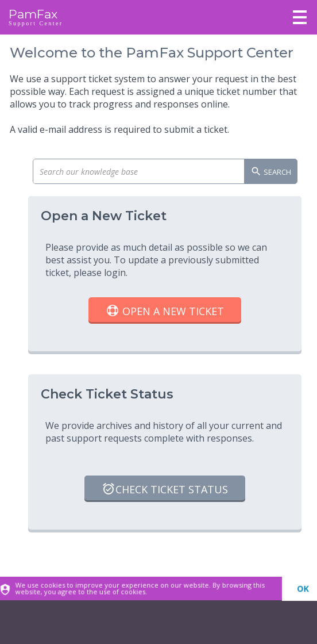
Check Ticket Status (165, 490)
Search (271, 172)
